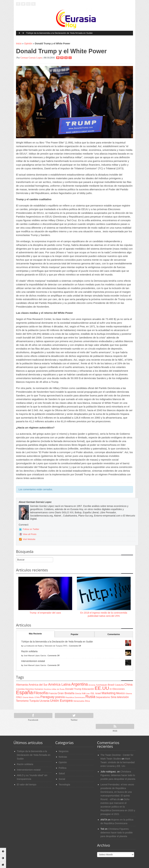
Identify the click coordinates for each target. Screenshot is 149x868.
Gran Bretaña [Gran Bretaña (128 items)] (66, 693)
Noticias (63, 757)
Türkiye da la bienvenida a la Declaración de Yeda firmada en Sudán (59, 33)
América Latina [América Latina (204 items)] (59, 684)
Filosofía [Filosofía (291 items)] (41, 693)
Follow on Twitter (31, 529)
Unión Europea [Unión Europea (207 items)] (61, 701)
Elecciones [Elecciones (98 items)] (118, 689)
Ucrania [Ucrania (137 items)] (44, 701)
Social (62, 779)
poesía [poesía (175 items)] (60, 697)
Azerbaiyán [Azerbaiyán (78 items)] (102, 685)
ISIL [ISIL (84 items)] (93, 693)
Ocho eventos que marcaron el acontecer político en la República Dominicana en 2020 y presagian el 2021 (118, 807)
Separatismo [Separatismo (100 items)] (103, 697)
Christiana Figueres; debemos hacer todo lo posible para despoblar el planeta (118, 775)
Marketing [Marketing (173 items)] (109, 693)
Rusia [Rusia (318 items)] (90, 697)
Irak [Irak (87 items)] (84, 693)
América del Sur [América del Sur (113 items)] (38, 685)
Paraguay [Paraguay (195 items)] (48, 697)
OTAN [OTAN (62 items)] (37, 697)
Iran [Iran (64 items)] (88, 693)
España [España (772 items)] (24, 692)
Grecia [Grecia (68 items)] (78, 693)
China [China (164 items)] (128, 685)
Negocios (64, 751)
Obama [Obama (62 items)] (129, 693)
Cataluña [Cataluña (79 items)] (119, 685)
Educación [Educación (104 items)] (88, 689)
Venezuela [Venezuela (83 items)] (79, 701)
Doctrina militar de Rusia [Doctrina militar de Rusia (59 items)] (54, 689)
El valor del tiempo (27, 785)
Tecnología (64, 785)
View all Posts (30, 534)
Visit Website (29, 539)
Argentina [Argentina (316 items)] (79, 684)
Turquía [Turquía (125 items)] (34, 701)
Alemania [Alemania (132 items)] (22, 685)
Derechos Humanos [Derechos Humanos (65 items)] (34, 689)
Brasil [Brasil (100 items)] (111, 685)
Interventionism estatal (33, 661)
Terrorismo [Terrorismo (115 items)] (22, 701)
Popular (75, 634)
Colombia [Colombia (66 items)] (20, 689)
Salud (62, 773)
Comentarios (114, 634)
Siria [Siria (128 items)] (114, 697)
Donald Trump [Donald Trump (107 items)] (73, 689)
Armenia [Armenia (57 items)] (92, 685)
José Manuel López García (35, 656)
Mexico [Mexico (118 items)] (120, 693)
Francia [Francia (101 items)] (53, 693)
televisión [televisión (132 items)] (123, 697)
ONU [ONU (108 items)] (19, 697)
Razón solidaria (29, 651)
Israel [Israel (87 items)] (98, 693)
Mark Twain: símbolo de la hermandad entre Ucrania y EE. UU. (117, 762)
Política (63, 768)
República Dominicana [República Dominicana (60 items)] (75, 697)
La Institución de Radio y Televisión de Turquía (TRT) (46, 646)
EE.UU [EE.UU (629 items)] (102, 688)
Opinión (28, 44)
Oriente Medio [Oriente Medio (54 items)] (28, 697)
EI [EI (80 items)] (111, 689)
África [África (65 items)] (87, 701)
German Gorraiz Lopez (31, 58)
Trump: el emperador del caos (45, 613)
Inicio (19, 44)
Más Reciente (35, 634)
